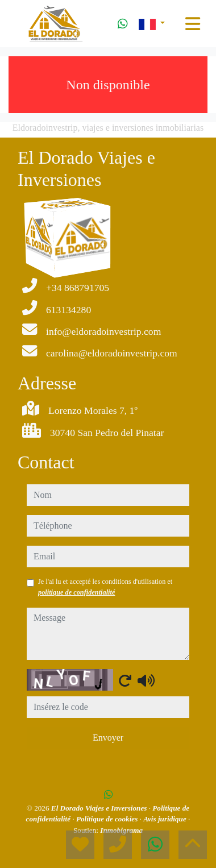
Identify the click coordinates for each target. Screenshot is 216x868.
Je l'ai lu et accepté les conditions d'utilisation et (105, 587)
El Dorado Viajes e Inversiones (100, 808)
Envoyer (108, 738)
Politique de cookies (108, 819)
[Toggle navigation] (193, 24)
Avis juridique (166, 819)
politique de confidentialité (76, 592)
